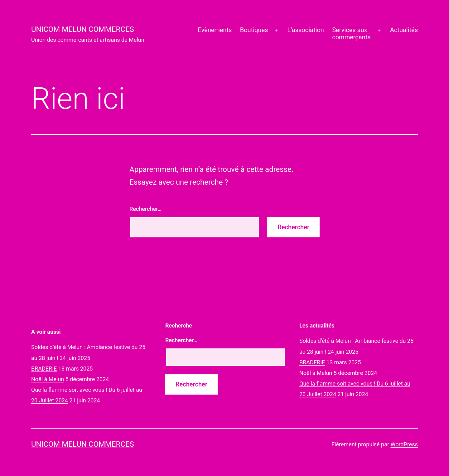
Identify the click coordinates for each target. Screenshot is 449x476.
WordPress (404, 444)
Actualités (404, 30)
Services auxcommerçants (351, 34)
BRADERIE (44, 369)
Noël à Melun (48, 379)
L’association (306, 30)
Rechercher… (145, 209)
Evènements (215, 30)
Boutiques (254, 30)
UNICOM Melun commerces (83, 29)
